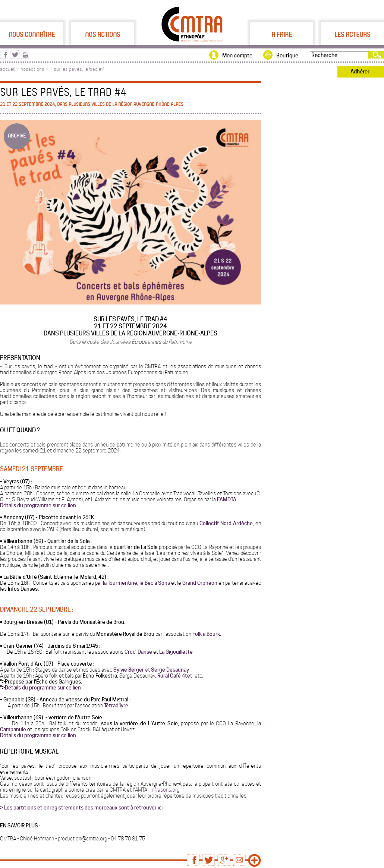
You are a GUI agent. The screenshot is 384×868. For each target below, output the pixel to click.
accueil (8, 69)
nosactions (32, 69)
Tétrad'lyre (116, 706)
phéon (210, 583)
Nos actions (103, 34)
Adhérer (360, 72)
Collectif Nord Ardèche (226, 523)
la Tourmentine (120, 583)
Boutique (287, 56)
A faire (282, 34)
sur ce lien (69, 688)
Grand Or (192, 583)
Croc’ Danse (138, 652)
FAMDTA (227, 499)
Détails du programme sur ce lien (38, 505)
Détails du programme (31, 688)
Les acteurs (352, 34)
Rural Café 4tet (175, 676)
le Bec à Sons (154, 583)
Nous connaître (32, 34)
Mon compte (237, 56)
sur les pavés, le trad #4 (79, 69)
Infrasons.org (164, 790)
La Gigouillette (176, 652)
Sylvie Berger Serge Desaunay (151, 670)
